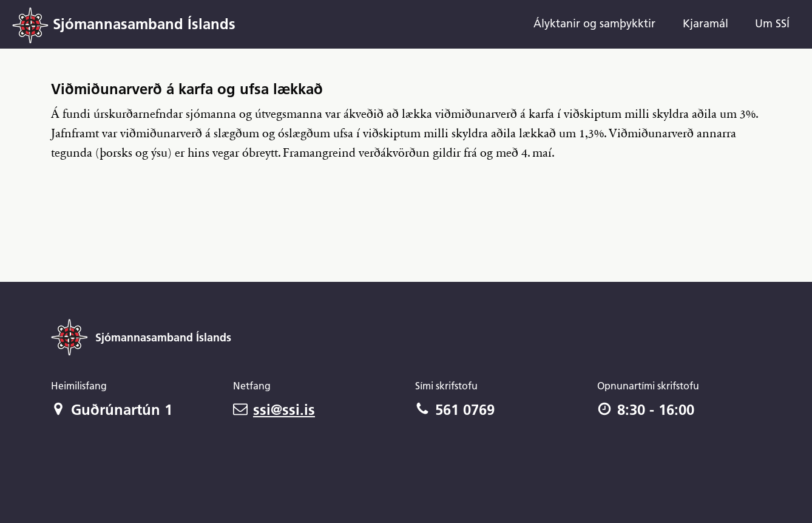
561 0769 (455, 410)
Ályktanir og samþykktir (594, 23)
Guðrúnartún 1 (112, 410)
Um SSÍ (772, 23)
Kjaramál (705, 23)
